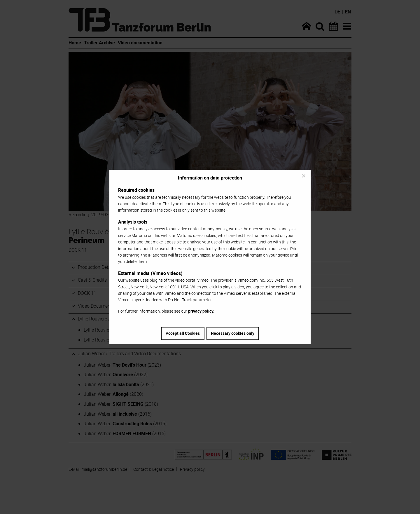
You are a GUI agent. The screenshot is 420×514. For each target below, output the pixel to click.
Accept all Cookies (183, 333)
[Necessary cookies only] (303, 176)
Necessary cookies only (233, 333)
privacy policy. (201, 311)
